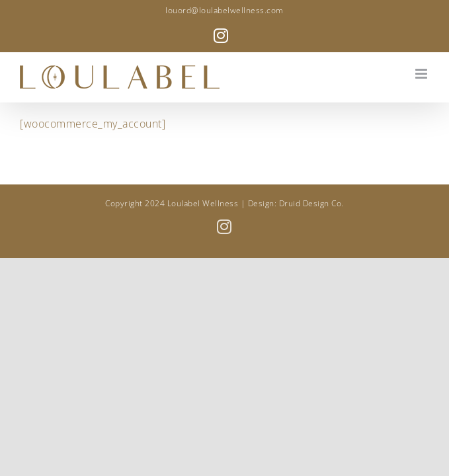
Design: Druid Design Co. (296, 203)
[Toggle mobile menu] (423, 74)
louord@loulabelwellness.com (224, 10)
